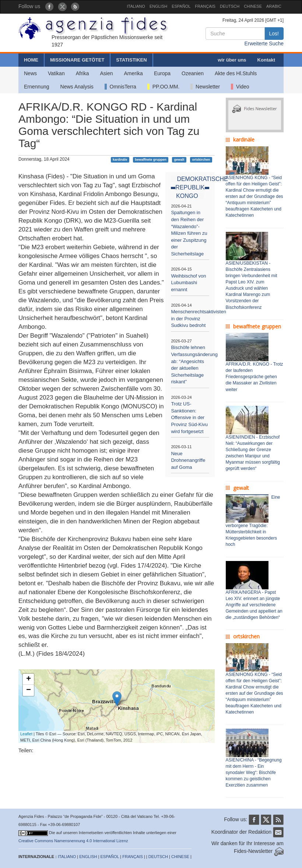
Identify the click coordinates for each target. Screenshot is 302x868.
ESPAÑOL (181, 6)
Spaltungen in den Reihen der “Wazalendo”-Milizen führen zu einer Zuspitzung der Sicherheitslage (189, 233)
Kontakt (266, 60)
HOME (31, 60)
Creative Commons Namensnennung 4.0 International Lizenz (73, 841)
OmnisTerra (120, 87)
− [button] (29, 690)
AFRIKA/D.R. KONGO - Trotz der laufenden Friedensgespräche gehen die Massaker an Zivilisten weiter (254, 377)
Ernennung (37, 87)
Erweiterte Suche (264, 43)
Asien (106, 73)
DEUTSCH (230, 6)
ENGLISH (158, 6)
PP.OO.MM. (163, 87)
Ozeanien (193, 73)
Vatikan (56, 73)
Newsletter (205, 87)
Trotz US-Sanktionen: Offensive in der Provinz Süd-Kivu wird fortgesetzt (189, 417)
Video (240, 87)
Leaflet (26, 734)
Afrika (82, 73)
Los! (274, 34)
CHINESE (253, 6)
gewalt (179, 160)
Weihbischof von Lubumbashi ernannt (188, 283)
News (30, 73)
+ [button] (29, 679)
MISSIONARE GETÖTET (77, 60)
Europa (162, 73)
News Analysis (77, 87)
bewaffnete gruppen (151, 160)
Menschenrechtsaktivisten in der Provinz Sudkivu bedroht (199, 318)
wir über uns (232, 60)
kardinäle (120, 160)
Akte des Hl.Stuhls (236, 73)
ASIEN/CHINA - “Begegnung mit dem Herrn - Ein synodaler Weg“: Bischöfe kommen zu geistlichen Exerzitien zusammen (254, 773)
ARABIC (274, 6)
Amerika (134, 73)
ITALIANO (136, 6)
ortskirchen (201, 160)
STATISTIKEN (131, 60)
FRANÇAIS (205, 6)
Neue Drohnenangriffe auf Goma (188, 460)
